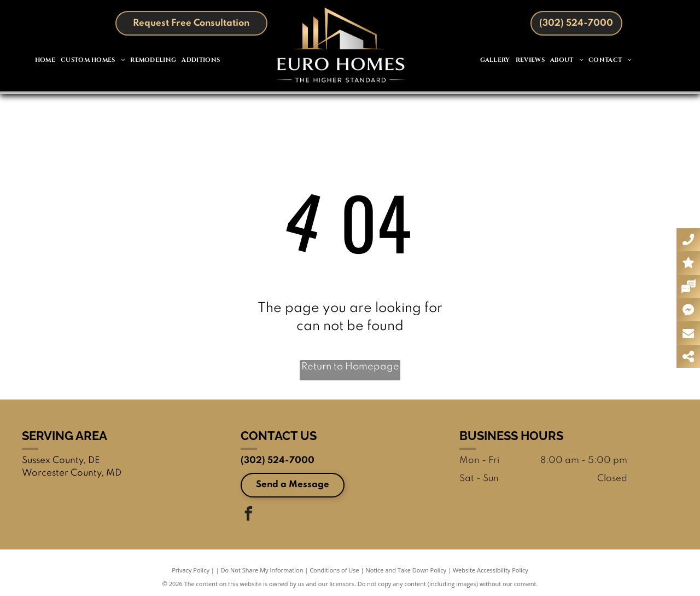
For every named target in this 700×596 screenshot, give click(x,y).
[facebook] (249, 515)
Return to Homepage (350, 367)
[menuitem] (45, 60)
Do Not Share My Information (262, 570)
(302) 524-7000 (278, 461)
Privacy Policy (191, 570)
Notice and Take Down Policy (406, 570)
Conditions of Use (334, 570)
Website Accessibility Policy (491, 570)
